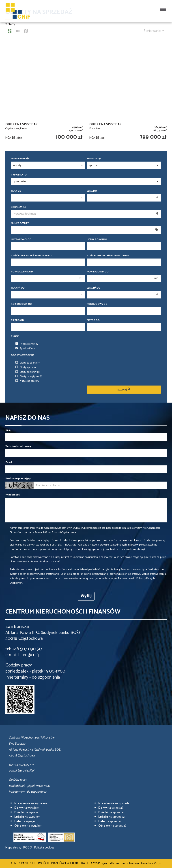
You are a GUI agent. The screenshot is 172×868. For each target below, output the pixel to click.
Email (9, 462)
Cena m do (94, 288)
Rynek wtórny (25, 349)
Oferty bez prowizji (28, 372)
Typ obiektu (19, 175)
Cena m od (18, 288)
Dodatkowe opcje (23, 355)
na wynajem (31, 803)
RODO (28, 848)
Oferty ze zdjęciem (28, 363)
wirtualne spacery (27, 381)
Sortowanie (154, 31)
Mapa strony (13, 848)
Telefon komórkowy (18, 446)
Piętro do (93, 320)
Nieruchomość (20, 159)
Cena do (92, 191)
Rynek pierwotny (27, 344)
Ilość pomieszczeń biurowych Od (32, 256)
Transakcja (94, 159)
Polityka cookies (44, 848)
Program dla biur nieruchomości (120, 863)
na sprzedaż (115, 803)
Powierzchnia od (22, 272)
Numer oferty (20, 223)
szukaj (124, 389)
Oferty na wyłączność (29, 377)
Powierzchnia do (98, 272)
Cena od (16, 191)
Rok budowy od (21, 304)
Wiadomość (13, 495)
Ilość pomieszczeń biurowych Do (108, 256)
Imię (8, 430)
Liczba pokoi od (21, 240)
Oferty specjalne (26, 367)
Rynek (15, 336)
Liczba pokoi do (97, 240)
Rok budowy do (97, 304)
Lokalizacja (18, 207)
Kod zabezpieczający (18, 479)
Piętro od (17, 320)
